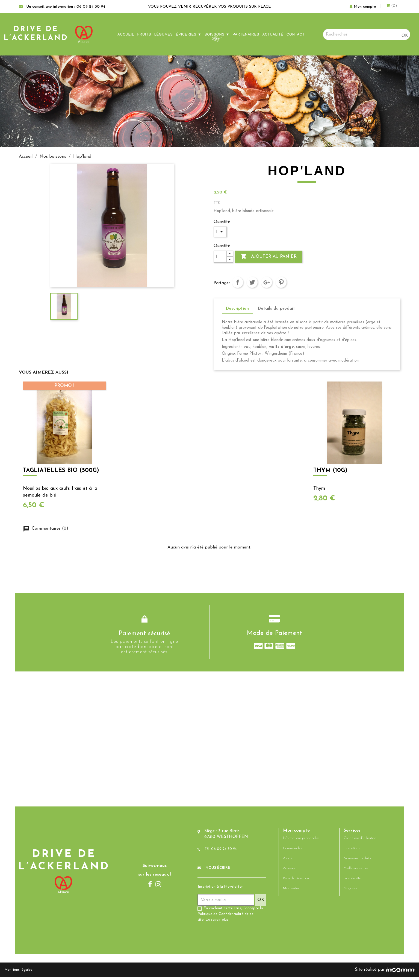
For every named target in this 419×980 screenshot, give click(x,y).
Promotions (352, 851)
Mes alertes (291, 891)
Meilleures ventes (356, 871)
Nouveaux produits (357, 861)
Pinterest (281, 282)
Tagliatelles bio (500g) (60, 470)
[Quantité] (220, 257)
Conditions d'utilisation (360, 841)
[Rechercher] (367, 34)
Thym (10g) (330, 470)
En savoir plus (217, 922)
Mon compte (296, 833)
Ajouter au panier (268, 257)
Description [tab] (237, 309)
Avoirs (287, 861)
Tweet (252, 282)
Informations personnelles (301, 841)
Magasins (350, 891)
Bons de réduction (296, 881)
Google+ (267, 282)
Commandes (292, 851)
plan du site (352, 881)
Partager (238, 282)
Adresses (289, 871)
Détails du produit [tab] (276, 309)
